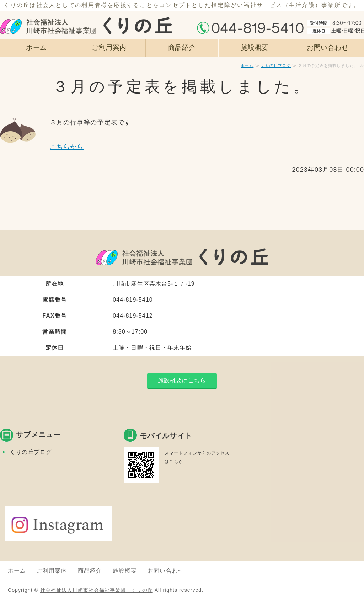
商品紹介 (182, 47)
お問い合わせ (328, 47)
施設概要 (255, 47)
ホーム (36, 47)
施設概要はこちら (182, 380)
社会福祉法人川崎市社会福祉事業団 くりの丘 (97, 590)
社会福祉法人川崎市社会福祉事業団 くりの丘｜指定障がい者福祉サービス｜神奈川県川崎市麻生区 (86, 20)
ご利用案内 (109, 47)
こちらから (67, 147)
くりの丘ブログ (276, 65)
